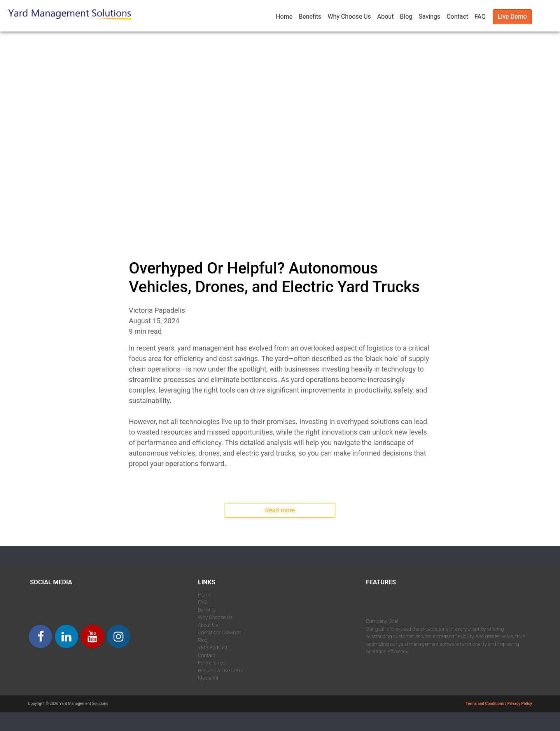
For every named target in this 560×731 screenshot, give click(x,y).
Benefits (310, 17)
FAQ (480, 17)
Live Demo (512, 17)
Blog (406, 17)
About (386, 17)
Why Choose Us (349, 17)
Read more (280, 510)
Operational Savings (220, 632)
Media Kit (208, 678)
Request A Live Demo (221, 671)
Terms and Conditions (485, 704)
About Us (208, 625)
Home (284, 17)
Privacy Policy (520, 704)
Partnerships (212, 663)
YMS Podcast (213, 648)
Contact (457, 17)
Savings (429, 17)
